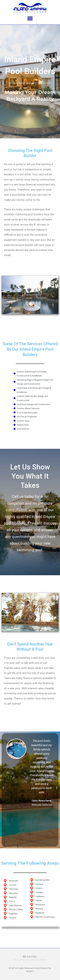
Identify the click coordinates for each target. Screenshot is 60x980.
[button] (30, 18)
